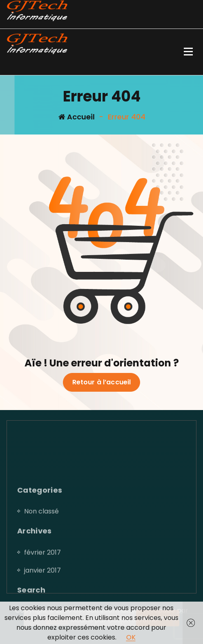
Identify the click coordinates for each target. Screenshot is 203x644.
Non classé (41, 550)
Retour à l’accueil (102, 382)
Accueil (77, 117)
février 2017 (42, 591)
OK (131, 637)
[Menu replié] (188, 52)
